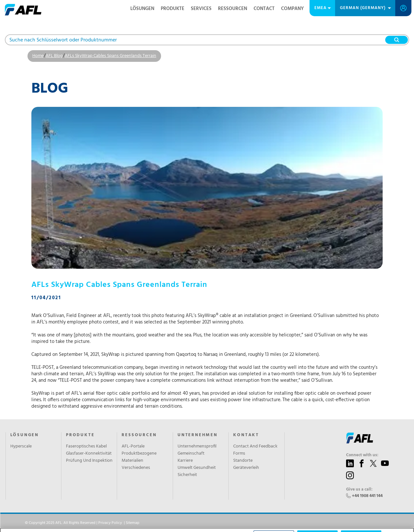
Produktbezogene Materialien (139, 457)
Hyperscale (21, 447)
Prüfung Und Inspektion (89, 461)
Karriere (185, 461)
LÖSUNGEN (142, 9)
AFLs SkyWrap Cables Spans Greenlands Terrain (110, 56)
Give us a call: (359, 490)
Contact (264, 9)
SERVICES (201, 9)
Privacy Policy (110, 523)
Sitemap (133, 523)
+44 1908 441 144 (367, 496)
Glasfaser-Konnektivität (89, 454)
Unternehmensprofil (197, 447)
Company (292, 9)
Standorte (243, 461)
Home (38, 56)
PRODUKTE (173, 9)
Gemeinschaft (191, 454)
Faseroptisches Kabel (86, 447)
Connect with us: (362, 455)
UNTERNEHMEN (198, 435)
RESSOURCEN (233, 9)
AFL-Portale (133, 447)
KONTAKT (246, 435)
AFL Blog (54, 56)
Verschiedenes (136, 468)
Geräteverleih (246, 468)
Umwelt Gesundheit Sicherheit (197, 471)
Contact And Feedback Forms (255, 450)
